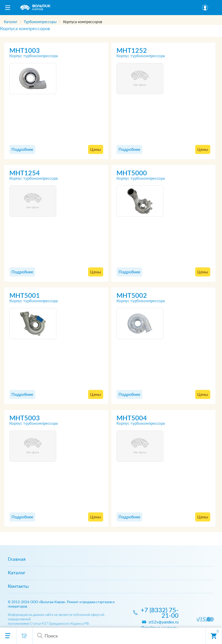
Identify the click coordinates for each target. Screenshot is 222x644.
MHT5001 (25, 296)
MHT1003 (25, 51)
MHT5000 (132, 173)
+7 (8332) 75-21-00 (160, 613)
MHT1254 (25, 173)
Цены (96, 150)
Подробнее (22, 150)
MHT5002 (132, 296)
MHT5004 (132, 418)
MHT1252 (132, 51)
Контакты (18, 587)
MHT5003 (25, 418)
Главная (17, 559)
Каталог (17, 573)
